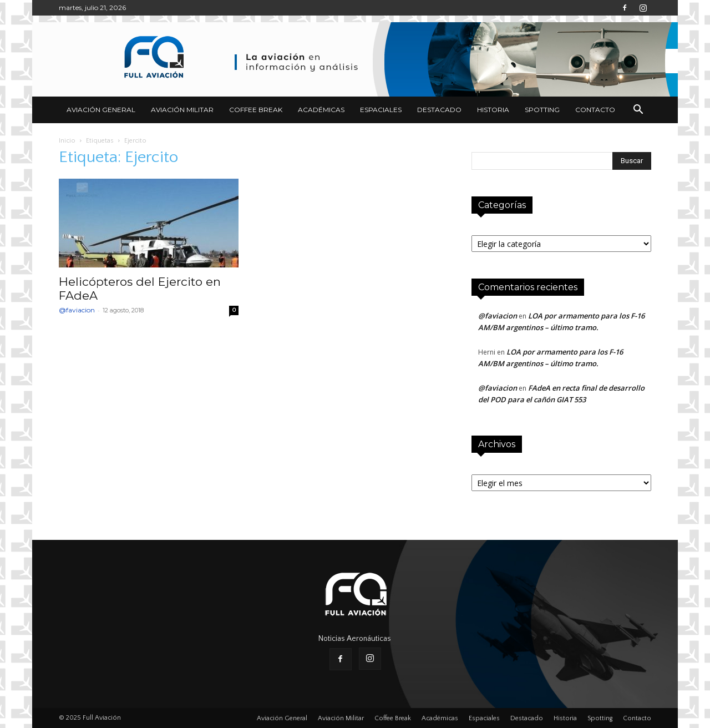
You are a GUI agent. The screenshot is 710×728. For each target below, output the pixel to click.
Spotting (542, 110)
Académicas (321, 110)
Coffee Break (256, 110)
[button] (638, 111)
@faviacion (77, 310)
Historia (493, 110)
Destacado (439, 110)
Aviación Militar (182, 110)
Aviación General (101, 110)
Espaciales (381, 110)
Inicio (67, 141)
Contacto (595, 110)
